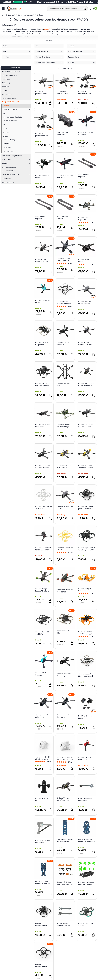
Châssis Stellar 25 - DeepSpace (42, 344)
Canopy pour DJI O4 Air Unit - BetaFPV (43, 758)
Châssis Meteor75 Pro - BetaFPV (65, 549)
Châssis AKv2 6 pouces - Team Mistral (41, 93)
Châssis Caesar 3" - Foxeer (43, 302)
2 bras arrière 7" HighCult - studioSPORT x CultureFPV (41, 218)
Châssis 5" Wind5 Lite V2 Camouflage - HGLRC (65, 426)
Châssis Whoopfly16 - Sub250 (86, 924)
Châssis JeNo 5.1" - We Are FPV (65, 508)
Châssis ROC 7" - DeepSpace (63, 344)
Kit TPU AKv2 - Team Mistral (86, 717)
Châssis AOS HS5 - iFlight (42, 799)
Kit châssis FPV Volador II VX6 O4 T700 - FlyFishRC (87, 344)
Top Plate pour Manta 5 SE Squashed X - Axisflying (65, 840)
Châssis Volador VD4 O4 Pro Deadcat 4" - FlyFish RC (86, 385)
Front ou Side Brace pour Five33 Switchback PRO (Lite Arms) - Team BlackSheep (43, 841)
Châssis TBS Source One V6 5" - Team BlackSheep (86, 426)
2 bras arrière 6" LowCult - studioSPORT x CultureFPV (63, 218)
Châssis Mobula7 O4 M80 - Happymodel (86, 675)
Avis (92, 222)
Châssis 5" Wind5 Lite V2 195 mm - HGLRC (43, 549)
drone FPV (48, 29)
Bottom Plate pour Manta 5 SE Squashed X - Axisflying (86, 840)
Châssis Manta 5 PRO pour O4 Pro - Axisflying (65, 177)
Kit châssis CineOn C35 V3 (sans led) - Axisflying (86, 633)
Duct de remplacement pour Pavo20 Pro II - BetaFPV (43, 924)
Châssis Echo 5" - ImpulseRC (85, 219)
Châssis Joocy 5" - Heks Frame (42, 716)
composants (7, 36)
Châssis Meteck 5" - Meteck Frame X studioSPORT (64, 260)
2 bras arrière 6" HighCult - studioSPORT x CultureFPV (84, 176)
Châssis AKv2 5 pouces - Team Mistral (63, 92)
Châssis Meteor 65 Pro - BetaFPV (44, 508)
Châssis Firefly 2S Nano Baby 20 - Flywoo (85, 590)
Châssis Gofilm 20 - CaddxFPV (43, 633)
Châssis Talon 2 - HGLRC (63, 632)
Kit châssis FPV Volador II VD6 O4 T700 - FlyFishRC (42, 261)
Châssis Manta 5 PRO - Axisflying (86, 133)
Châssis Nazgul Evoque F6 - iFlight (42, 590)
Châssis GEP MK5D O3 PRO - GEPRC (65, 591)
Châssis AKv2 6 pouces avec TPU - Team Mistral (42, 135)
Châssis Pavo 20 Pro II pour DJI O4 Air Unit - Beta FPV (86, 508)
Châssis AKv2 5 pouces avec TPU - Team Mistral (85, 92)
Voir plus (49, 40)
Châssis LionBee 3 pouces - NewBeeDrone (63, 385)
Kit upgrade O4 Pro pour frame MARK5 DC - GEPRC (65, 883)
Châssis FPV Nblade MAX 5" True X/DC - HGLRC (64, 799)
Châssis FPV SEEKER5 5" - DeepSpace (64, 675)
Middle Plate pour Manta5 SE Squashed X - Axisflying (43, 882)
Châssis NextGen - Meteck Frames (85, 303)
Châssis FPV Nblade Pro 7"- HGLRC (43, 426)
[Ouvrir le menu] (3, 9)
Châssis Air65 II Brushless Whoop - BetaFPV (64, 303)
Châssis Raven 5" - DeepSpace (85, 758)
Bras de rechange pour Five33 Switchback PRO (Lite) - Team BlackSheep (86, 799)
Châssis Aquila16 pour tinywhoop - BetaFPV (86, 549)
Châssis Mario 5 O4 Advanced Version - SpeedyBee (86, 467)
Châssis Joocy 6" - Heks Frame (64, 716)
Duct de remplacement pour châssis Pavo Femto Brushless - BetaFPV (43, 965)
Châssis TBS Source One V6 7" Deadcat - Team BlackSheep (43, 467)
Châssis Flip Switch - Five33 (43, 177)
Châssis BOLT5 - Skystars (41, 674)
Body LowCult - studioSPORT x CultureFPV (62, 134)
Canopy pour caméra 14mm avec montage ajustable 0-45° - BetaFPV (65, 758)
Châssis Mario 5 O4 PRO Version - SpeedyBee (64, 467)
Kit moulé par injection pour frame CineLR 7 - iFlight (87, 883)
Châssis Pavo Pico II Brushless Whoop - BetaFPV (43, 385)
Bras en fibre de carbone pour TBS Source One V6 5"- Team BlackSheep (64, 924)
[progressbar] (65, 71)
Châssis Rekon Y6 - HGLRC (85, 261)
